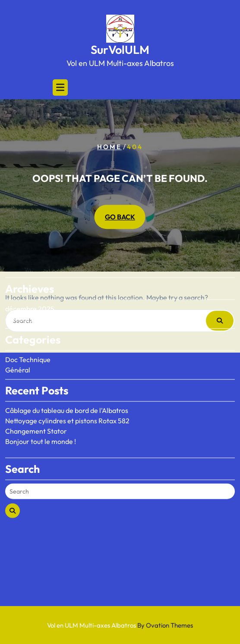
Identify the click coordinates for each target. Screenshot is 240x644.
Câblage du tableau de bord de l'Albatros (67, 383)
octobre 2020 (27, 291)
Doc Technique (28, 332)
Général (18, 342)
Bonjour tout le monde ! (41, 414)
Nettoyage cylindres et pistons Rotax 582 (67, 393)
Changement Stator (36, 403)
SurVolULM (120, 50)
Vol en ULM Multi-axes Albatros (120, 625)
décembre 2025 (30, 281)
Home (109, 147)
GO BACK (120, 217)
